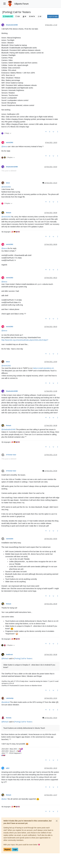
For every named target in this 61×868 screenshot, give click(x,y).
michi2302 (10, 143)
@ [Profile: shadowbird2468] (8, 429)
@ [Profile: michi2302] (6, 187)
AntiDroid (9, 655)
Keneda (9, 718)
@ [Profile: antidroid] (6, 702)
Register (7, 850)
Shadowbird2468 (12, 25)
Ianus (8, 183)
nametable (10, 539)
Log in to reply (53, 16)
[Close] (57, 821)
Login (15, 850)
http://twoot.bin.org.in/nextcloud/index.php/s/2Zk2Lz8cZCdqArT (25, 340)
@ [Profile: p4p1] (4, 799)
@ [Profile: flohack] (5, 659)
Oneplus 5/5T (8, 16)
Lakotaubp (10, 698)
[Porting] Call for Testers (23, 659)
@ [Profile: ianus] (4, 146)
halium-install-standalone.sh (43, 368)
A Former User (11, 455)
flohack (9, 213)
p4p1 (8, 768)
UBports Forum (22, 4)
